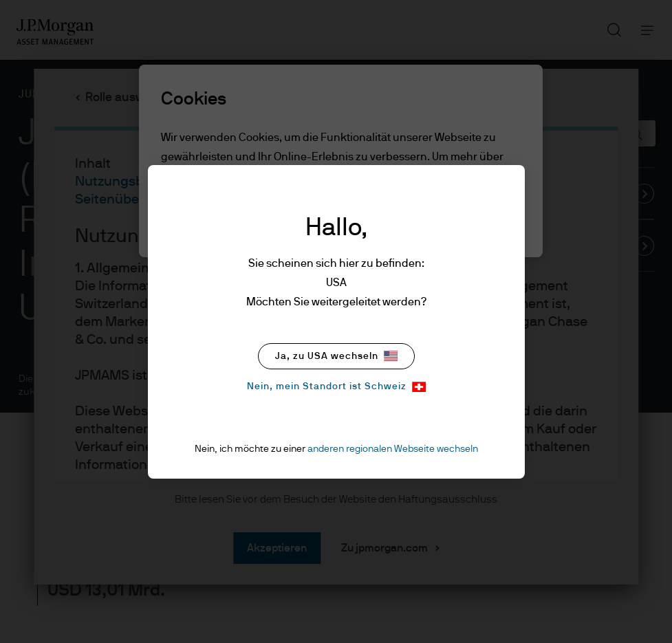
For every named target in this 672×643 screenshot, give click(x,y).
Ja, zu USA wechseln (336, 356)
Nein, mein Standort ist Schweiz (336, 387)
